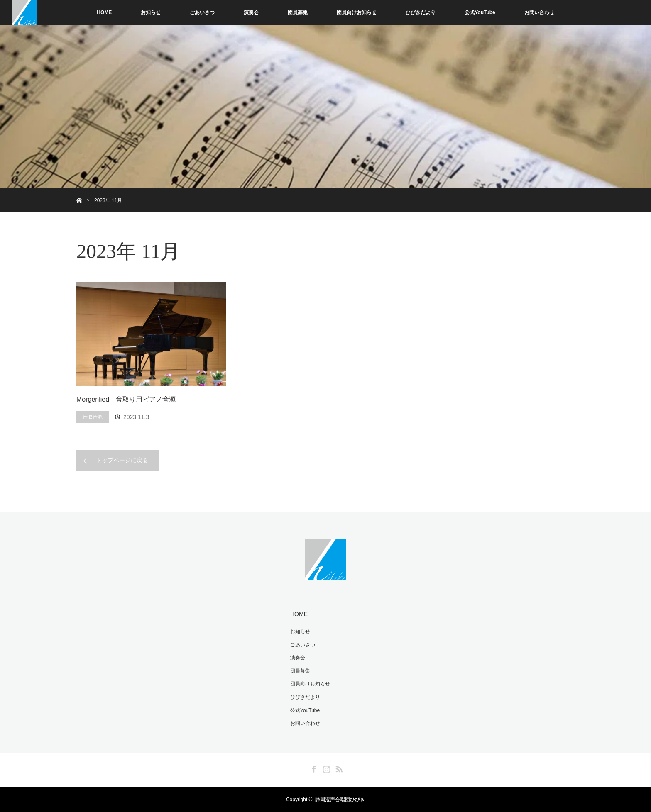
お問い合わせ (539, 12)
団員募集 (298, 12)
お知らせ (151, 12)
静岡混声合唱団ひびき (340, 800)
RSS (338, 768)
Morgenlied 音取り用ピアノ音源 (126, 399)
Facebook (313, 768)
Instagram (325, 768)
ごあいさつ (202, 12)
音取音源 (93, 417)
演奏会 (251, 12)
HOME (104, 12)
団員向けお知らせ (357, 12)
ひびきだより (421, 12)
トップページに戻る (122, 460)
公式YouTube (480, 12)
